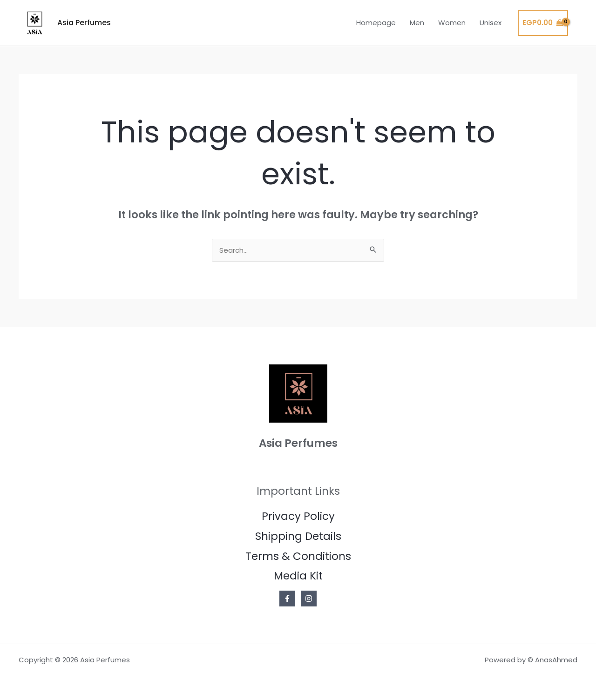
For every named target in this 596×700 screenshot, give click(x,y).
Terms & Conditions (298, 556)
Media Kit (298, 576)
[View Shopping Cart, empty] (543, 23)
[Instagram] (309, 599)
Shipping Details (298, 536)
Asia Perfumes (84, 23)
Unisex (491, 23)
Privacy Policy (298, 516)
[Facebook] (287, 599)
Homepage (376, 23)
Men (417, 23)
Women (452, 23)
